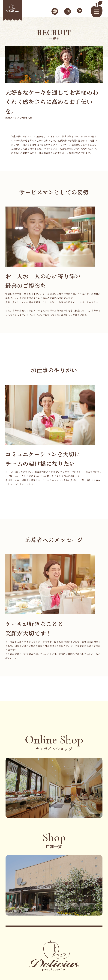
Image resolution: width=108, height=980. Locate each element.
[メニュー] (97, 11)
